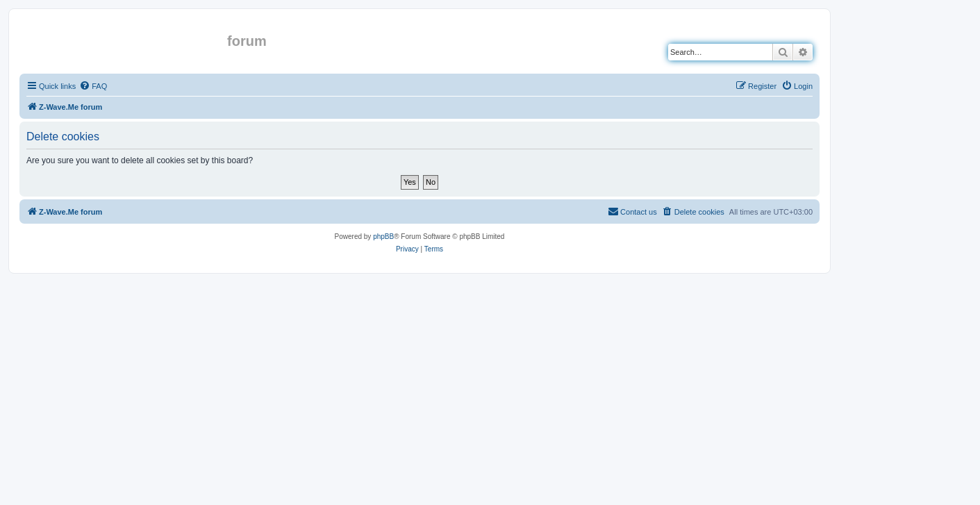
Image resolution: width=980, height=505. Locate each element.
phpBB (383, 237)
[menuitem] (93, 86)
